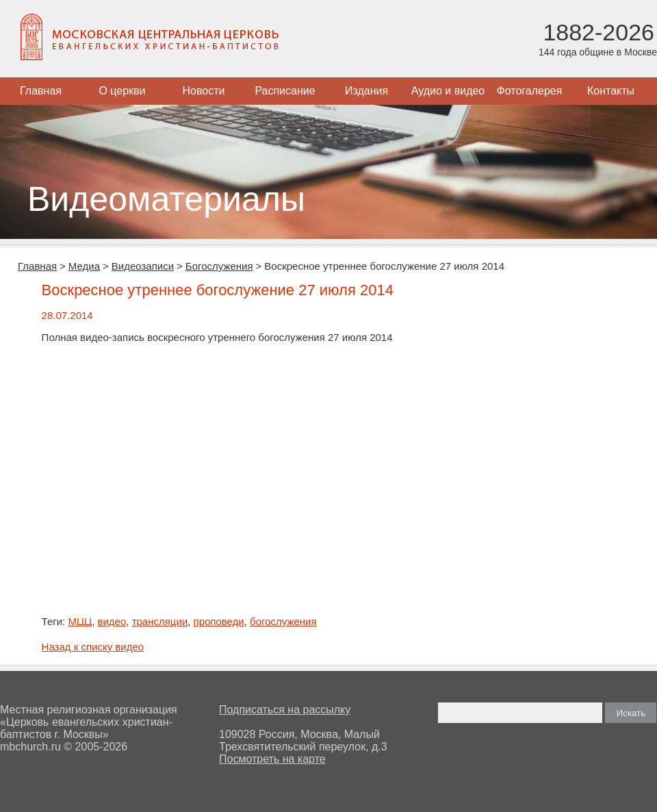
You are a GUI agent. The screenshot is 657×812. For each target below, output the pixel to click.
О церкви (122, 91)
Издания (366, 91)
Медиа (84, 266)
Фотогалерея (530, 91)
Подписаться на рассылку (285, 710)
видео (112, 621)
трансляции (160, 621)
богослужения (283, 621)
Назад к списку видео (93, 647)
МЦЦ (80, 621)
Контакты (611, 91)
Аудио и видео (448, 91)
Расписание (285, 91)
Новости (204, 91)
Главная (41, 91)
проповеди (219, 621)
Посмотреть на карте (272, 759)
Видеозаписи (143, 266)
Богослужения (219, 266)
